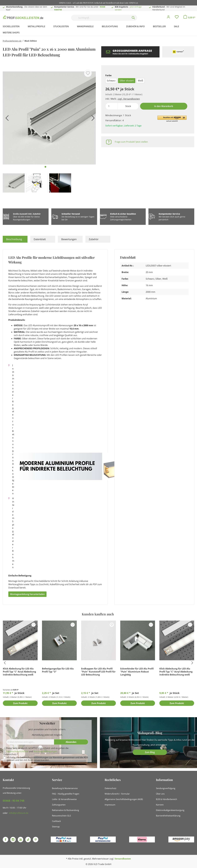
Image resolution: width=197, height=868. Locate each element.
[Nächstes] (92, 119)
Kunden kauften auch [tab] (98, 614)
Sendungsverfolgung (166, 788)
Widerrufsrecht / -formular (117, 794)
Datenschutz (110, 788)
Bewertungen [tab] (69, 239)
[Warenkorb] (189, 18)
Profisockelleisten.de (12, 41)
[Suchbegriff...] (101, 18)
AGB (86, 757)
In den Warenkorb (164, 106)
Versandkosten (123, 859)
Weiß (140, 81)
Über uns (160, 794)
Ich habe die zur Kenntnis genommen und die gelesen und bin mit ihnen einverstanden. (47, 759)
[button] (172, 119)
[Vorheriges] (6, 119)
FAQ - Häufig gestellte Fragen (66, 794)
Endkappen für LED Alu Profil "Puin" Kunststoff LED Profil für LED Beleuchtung (98, 672)
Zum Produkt (20, 703)
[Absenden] (71, 742)
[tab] (15, 239)
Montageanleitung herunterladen (27, 594)
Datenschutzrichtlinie (17, 751)
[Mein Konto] (168, 18)
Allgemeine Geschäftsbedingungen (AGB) (124, 799)
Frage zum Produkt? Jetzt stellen (131, 142)
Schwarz (111, 81)
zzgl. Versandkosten (129, 99)
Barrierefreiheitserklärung (168, 816)
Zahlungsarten (59, 805)
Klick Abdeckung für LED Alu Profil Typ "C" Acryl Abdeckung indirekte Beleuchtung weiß (19, 672)
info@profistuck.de (19, 813)
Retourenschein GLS (61, 816)
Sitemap (56, 827)
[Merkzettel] (177, 18)
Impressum (110, 805)
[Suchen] (133, 18)
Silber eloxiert (127, 81)
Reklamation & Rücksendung (65, 810)
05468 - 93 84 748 (14, 801)
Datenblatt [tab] (40, 239)
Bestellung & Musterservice (65, 788)
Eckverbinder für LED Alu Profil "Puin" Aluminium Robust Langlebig (137, 672)
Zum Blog (150, 752)
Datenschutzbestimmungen (34, 757)
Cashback (56, 821)
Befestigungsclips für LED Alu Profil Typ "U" (58, 670)
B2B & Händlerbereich (166, 799)
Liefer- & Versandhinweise (64, 799)
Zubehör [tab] (94, 239)
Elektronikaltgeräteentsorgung (170, 810)
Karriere (160, 805)
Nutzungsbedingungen (45, 751)
